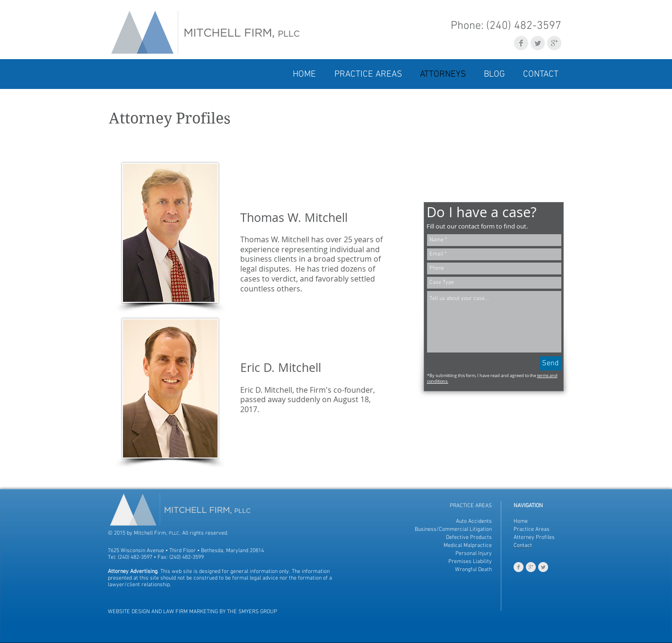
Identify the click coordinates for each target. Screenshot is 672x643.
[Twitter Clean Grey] (538, 43)
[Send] (550, 363)
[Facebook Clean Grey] (521, 43)
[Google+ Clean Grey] (554, 43)
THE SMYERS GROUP (252, 612)
